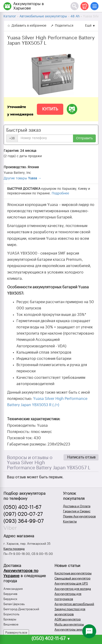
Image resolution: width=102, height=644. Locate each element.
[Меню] (94, 6)
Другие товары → (22, 178)
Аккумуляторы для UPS (71, 583)
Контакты (70, 521)
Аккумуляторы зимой (70, 630)
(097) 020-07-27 (23, 514)
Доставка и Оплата (77, 506)
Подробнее (60, 193)
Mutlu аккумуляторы (69, 624)
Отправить (84, 138)
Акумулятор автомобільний (74, 604)
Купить (50, 109)
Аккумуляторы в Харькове (29, 6)
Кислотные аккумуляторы (73, 573)
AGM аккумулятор (68, 619)
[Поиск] (75, 6)
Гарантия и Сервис (77, 511)
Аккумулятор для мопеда (73, 589)
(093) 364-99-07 (24, 521)
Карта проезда (14, 549)
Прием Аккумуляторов (79, 516)
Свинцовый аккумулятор (72, 578)
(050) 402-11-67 (22, 507)
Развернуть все (16, 633)
